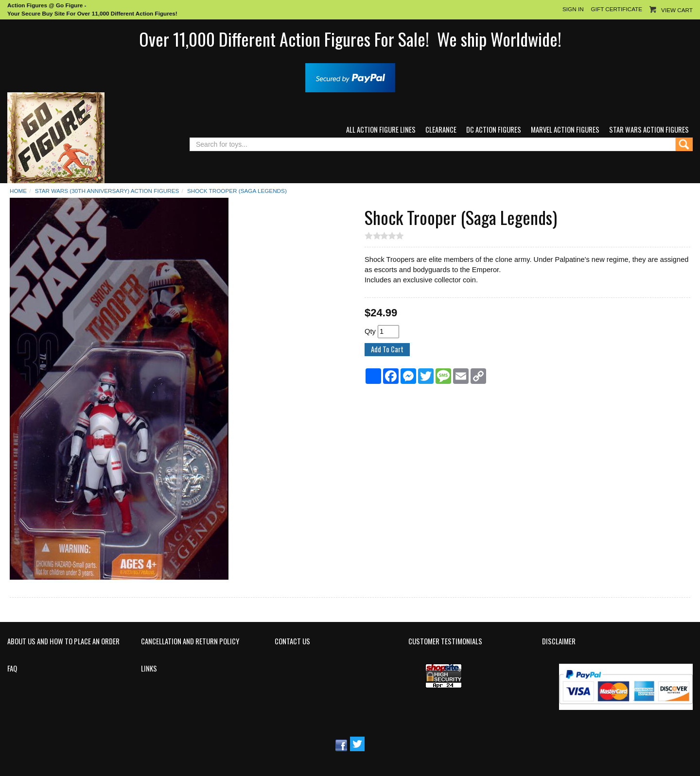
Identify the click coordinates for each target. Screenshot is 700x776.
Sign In (573, 9)
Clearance (441, 129)
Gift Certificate (617, 9)
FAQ (12, 669)
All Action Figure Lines (381, 129)
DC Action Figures (494, 129)
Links (149, 669)
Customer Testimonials (445, 641)
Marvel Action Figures (565, 129)
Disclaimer (559, 641)
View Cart (677, 10)
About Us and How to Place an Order (63, 641)
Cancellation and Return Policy (190, 641)
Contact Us (292, 641)
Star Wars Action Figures (649, 129)
